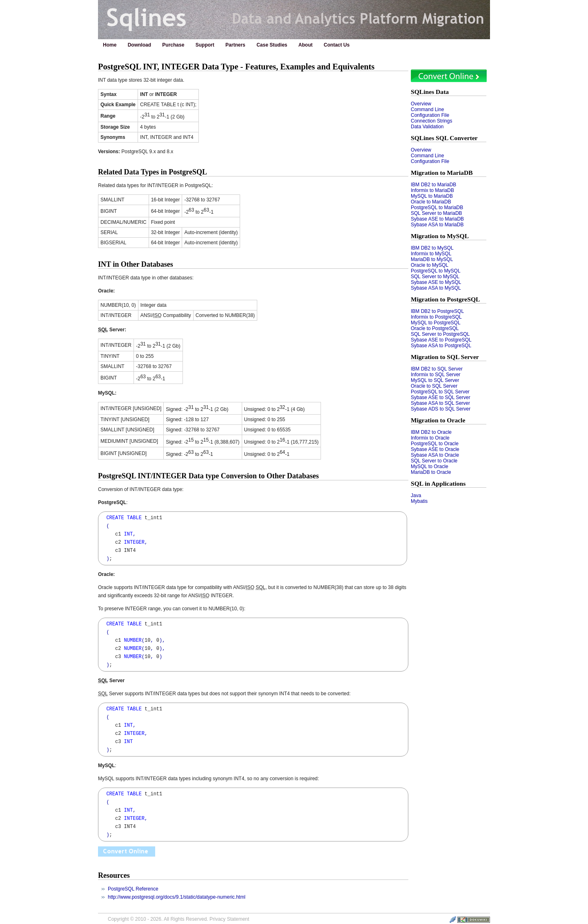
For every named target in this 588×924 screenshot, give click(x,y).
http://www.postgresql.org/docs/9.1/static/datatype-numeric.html (177, 897)
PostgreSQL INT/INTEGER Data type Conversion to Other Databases (208, 476)
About (306, 45)
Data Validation (427, 127)
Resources (114, 875)
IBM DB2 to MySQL (432, 248)
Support (205, 45)
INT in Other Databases (136, 264)
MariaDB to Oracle (431, 472)
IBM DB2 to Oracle (431, 432)
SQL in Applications (438, 483)
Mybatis (419, 501)
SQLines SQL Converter (444, 138)
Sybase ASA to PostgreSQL (441, 346)
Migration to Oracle (438, 420)
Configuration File (430, 115)
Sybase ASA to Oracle (435, 455)
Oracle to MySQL (430, 265)
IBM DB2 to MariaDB (433, 185)
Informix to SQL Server (436, 375)
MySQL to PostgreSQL (436, 323)
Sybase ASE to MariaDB (437, 219)
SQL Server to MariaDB (437, 213)
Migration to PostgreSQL (445, 299)
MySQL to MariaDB (432, 196)
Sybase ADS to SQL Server (441, 409)
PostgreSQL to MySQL (436, 271)
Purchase (173, 45)
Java (416, 495)
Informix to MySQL (431, 254)
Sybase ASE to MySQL (436, 282)
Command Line (427, 109)
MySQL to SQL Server (435, 380)
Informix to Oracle (430, 438)
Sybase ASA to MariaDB (437, 225)
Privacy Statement (229, 919)
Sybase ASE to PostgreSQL (441, 340)
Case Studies (272, 45)
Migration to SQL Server (445, 357)
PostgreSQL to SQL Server (440, 392)
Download (139, 45)
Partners (235, 45)
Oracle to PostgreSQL (435, 328)
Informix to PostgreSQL (436, 317)
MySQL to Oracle (430, 466)
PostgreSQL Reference (133, 889)
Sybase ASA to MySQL (436, 288)
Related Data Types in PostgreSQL (153, 172)
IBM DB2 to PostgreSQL (437, 311)
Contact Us (337, 45)
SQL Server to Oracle (434, 461)
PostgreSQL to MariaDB (437, 208)
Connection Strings (431, 121)
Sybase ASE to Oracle (435, 449)
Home (110, 45)
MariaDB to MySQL (432, 259)
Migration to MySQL (440, 236)
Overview (421, 104)
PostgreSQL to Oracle (435, 444)
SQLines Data (430, 92)
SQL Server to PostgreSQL (440, 334)
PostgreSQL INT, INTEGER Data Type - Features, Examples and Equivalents (236, 67)
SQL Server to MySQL (435, 277)
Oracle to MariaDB (431, 202)
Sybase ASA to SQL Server (440, 403)
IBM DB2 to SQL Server (437, 369)
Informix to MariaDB (432, 190)
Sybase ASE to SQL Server (441, 397)
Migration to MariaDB (442, 173)
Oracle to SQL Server (434, 386)
